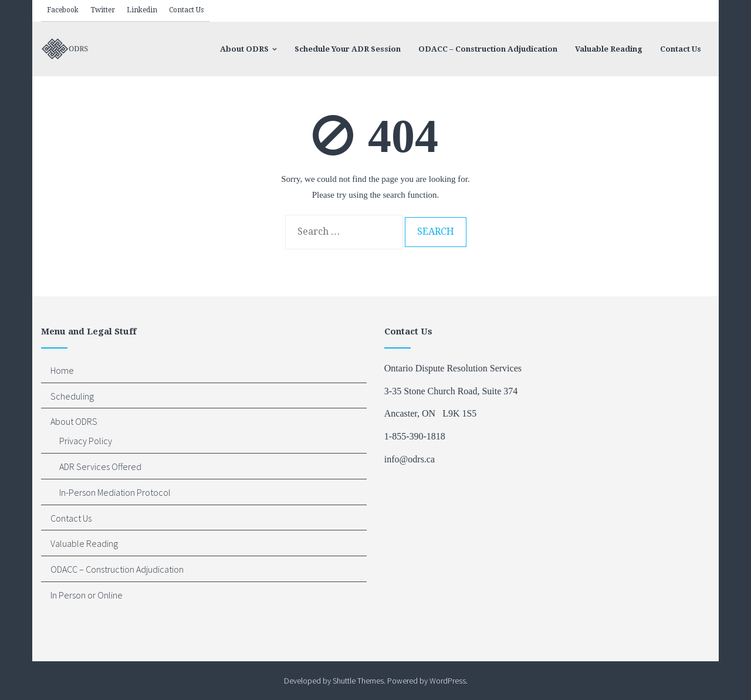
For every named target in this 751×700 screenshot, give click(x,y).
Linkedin (142, 10)
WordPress (448, 681)
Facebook (63, 10)
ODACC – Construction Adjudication (117, 569)
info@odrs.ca (410, 459)
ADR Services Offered (100, 466)
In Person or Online (87, 595)
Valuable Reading (84, 543)
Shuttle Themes (358, 681)
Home (62, 370)
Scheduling (72, 396)
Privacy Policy (86, 441)
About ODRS (74, 421)
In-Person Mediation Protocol (115, 492)
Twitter (103, 10)
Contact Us (186, 10)
